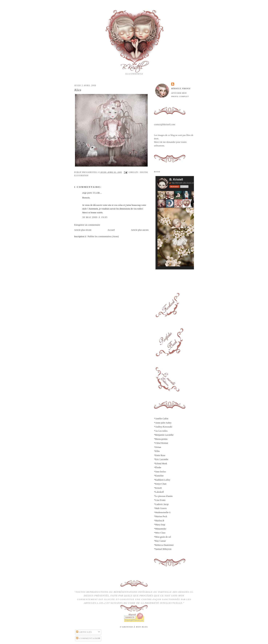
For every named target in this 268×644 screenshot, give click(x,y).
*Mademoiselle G (162, 512)
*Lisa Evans (160, 500)
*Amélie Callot (161, 419)
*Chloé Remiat (161, 443)
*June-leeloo (160, 472)
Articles (84, 632)
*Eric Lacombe (161, 459)
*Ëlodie (158, 468)
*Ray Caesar (160, 541)
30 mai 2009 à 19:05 (95, 217)
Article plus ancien (140, 230)
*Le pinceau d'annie (163, 496)
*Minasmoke (160, 529)
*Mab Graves (160, 508)
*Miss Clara (160, 533)
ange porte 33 (89, 193)
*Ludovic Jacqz (161, 504)
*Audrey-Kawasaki (163, 427)
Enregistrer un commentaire (87, 225)
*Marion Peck (161, 516)
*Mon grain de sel (162, 537)
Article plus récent (83, 230)
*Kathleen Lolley (162, 480)
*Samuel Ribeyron (163, 549)
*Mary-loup (160, 525)
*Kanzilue (159, 476)
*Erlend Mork (161, 464)
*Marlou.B (159, 521)
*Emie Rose (160, 455)
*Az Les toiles (161, 431)
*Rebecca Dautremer (164, 545)
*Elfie (157, 451)
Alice (78, 90)
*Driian (158, 447)
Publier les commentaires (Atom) (103, 236)
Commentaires (88, 638)
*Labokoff (159, 492)
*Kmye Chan (160, 484)
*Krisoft (158, 488)
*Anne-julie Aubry (163, 423)
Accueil (111, 230)
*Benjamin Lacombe (164, 435)
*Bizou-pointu (161, 439)
